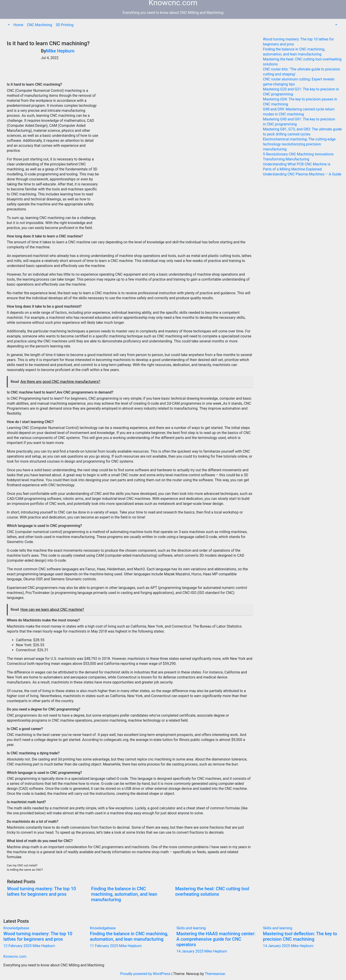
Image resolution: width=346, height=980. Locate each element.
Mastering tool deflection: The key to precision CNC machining (300, 936)
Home (18, 25)
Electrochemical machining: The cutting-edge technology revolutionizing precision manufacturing (299, 144)
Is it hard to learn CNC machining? (48, 43)
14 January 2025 (190, 951)
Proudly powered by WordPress (146, 974)
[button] (8, 25)
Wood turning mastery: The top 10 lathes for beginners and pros (41, 891)
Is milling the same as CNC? (25, 870)
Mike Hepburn (60, 51)
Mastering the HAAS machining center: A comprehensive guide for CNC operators (216, 939)
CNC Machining (39, 25)
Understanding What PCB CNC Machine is (297, 164)
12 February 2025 (18, 946)
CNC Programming (26, 398)
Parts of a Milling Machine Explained (292, 169)
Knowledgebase (16, 928)
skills (83, 298)
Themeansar (215, 974)
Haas (101, 569)
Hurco (196, 574)
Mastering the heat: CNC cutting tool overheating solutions (212, 891)
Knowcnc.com (15, 956)
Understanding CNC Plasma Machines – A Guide (302, 174)
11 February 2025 (105, 946)
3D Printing (65, 25)
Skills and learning (191, 928)
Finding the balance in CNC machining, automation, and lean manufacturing (124, 894)
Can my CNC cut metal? (22, 865)
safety (89, 204)
